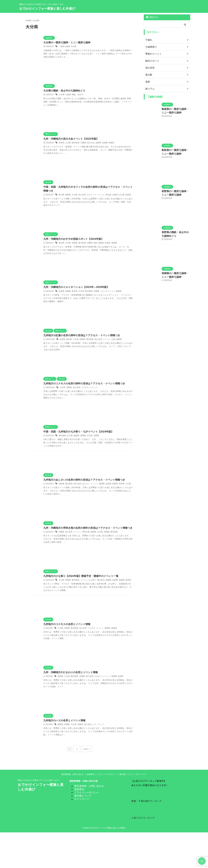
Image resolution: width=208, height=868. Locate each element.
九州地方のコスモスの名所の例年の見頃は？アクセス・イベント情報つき (84, 384)
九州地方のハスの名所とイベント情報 (64, 722)
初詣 (95, 244)
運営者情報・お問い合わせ (72, 775)
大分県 (74, 47)
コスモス (85, 388)
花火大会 (91, 143)
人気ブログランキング (142, 819)
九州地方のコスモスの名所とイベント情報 (67, 626)
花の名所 (82, 195)
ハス (94, 726)
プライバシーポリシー (107, 775)
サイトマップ (141, 775)
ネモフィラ (91, 195)
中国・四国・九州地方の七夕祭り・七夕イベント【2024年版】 (78, 433)
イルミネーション (108, 292)
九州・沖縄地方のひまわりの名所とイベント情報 (71, 674)
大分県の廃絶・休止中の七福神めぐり (64, 91)
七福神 (68, 95)
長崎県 (111, 143)
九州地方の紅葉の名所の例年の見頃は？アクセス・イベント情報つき (82, 336)
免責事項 (91, 775)
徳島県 (128, 195)
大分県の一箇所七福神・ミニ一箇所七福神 (67, 42)
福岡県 (98, 143)
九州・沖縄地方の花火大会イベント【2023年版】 (71, 139)
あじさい (86, 485)
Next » (86, 750)
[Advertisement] (72, 72)
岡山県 (108, 195)
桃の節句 (101, 582)
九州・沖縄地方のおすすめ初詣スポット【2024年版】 (73, 240)
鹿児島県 (76, 143)
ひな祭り (92, 582)
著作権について (126, 775)
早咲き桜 (86, 533)
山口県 (122, 195)
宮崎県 (75, 244)
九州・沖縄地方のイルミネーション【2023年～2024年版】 (76, 288)
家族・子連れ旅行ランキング (145, 802)
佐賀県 (105, 143)
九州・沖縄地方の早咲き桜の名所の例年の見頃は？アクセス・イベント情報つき (88, 529)
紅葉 (113, 340)
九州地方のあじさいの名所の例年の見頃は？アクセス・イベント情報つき (84, 481)
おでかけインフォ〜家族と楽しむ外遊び (47, 9)
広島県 (115, 195)
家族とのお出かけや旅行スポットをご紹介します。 (39, 781)
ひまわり (98, 678)
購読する (152, 17)
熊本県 (62, 143)
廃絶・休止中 (78, 95)
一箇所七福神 (64, 47)
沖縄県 (83, 143)
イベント (101, 195)
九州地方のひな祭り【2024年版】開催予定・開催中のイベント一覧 (81, 577)
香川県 (61, 195)
